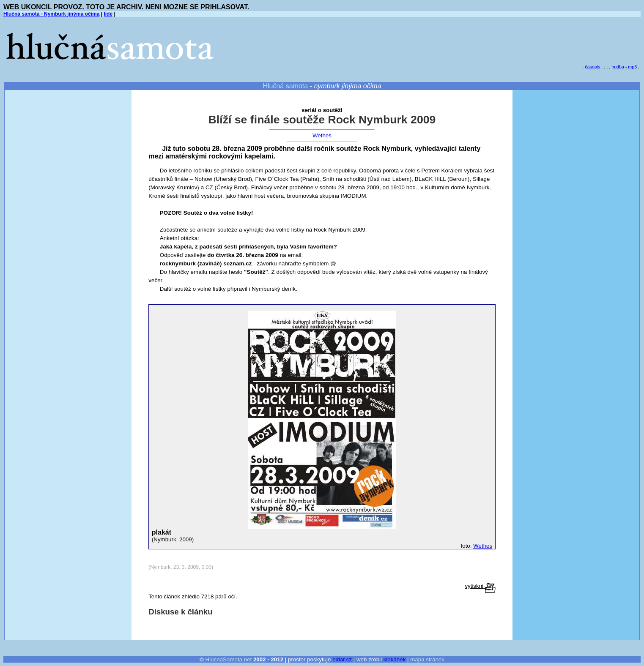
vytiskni (480, 586)
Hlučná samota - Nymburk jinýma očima (51, 14)
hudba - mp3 (624, 67)
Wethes (322, 135)
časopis (592, 67)
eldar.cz (342, 659)
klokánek (395, 659)
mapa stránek (427, 659)
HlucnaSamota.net (229, 659)
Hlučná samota (285, 86)
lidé (108, 14)
